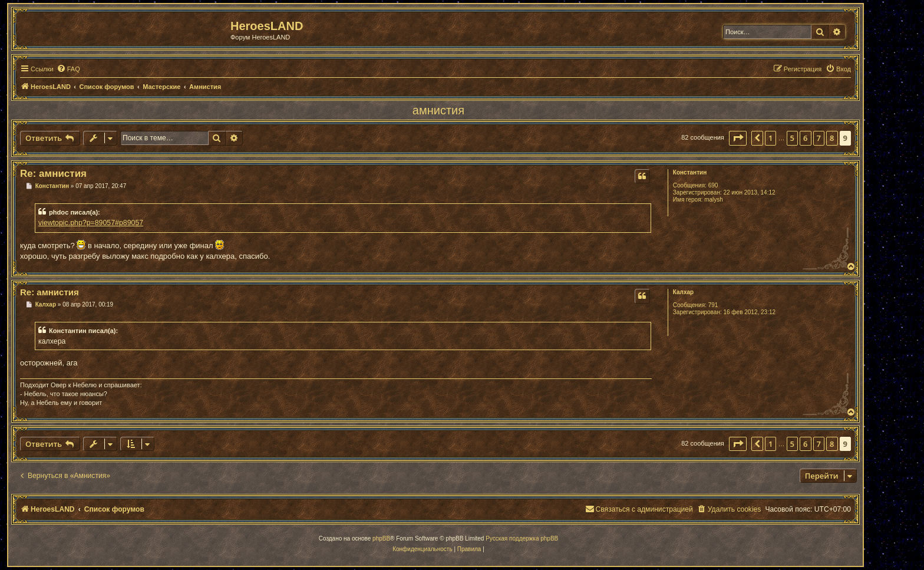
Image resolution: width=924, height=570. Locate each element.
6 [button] (805, 138)
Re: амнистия (53, 174)
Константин (690, 172)
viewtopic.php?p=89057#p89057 (91, 223)
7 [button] (819, 138)
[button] (738, 138)
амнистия (438, 110)
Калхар (683, 292)
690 (713, 185)
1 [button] (770, 138)
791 (713, 305)
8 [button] (832, 138)
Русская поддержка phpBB (522, 538)
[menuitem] (68, 69)
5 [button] (792, 138)
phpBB (381, 538)
